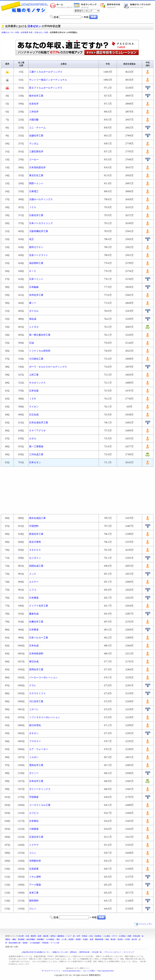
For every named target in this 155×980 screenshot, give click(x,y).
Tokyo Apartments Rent (106, 971)
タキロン (34, 733)
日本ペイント (36, 279)
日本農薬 (34, 598)
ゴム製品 (107, 936)
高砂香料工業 (36, 263)
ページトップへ (143, 924)
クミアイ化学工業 (39, 606)
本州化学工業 (36, 295)
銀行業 (134, 939)
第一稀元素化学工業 (40, 335)
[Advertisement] (77, 37)
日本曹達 (34, 630)
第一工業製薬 (36, 446)
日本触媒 (34, 287)
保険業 (25, 943)
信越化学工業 (36, 136)
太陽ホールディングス (41, 199)
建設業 (46, 936)
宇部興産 (34, 797)
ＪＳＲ (33, 399)
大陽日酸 (34, 120)
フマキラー (35, 741)
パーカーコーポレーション (43, 678)
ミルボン (34, 757)
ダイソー (34, 773)
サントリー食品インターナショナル (48, 80)
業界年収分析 (112, 6)
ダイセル (34, 311)
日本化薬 (34, 391)
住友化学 (34, 104)
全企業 (21, 936)
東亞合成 (34, 662)
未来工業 (34, 893)
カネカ (33, 439)
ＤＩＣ (33, 271)
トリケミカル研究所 (40, 351)
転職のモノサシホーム (62, 6)
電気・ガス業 (61, 939)
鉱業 (40, 936)
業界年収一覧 (86, 6)
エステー (34, 582)
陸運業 (71, 939)
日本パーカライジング (41, 223)
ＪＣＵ (33, 207)
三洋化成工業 (36, 454)
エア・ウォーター (39, 749)
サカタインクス (37, 383)
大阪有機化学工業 (39, 231)
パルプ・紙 (71, 936)
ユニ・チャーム (37, 128)
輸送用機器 (31, 939)
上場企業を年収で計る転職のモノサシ (36, 952)
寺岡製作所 (35, 861)
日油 (31, 343)
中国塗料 (34, 526)
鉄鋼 (129, 936)
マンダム (34, 144)
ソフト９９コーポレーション (45, 717)
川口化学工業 (36, 701)
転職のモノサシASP (138, 6)
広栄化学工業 (36, 837)
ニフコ (33, 590)
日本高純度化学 (37, 167)
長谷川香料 (35, 542)
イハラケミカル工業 (40, 805)
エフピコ (34, 813)
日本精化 (34, 821)
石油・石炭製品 (95, 936)
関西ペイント (36, 183)
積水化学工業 (36, 96)
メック (33, 574)
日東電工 (34, 191)
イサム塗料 (35, 877)
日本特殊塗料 (36, 654)
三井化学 (34, 112)
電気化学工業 (36, 765)
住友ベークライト (39, 255)
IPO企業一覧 (97, 952)
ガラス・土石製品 (119, 936)
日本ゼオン (34, 26)
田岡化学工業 (36, 670)
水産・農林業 (31, 936)
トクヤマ (34, 845)
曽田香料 (34, 901)
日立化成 (34, 415)
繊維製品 (61, 936)
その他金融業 (35, 943)
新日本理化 (35, 725)
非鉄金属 (136, 936)
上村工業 (34, 375)
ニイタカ (34, 327)
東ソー (33, 303)
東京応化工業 (36, 175)
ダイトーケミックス (40, 789)
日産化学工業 (36, 215)
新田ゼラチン (36, 247)
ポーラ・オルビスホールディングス (48, 367)
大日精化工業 (36, 359)
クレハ (33, 909)
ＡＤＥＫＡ (35, 550)
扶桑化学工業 (36, 622)
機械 (14, 939)
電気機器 (21, 939)
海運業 (78, 939)
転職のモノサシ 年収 (10, 32)
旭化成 (33, 319)
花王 (31, 239)
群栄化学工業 (36, 534)
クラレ (33, 685)
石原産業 (34, 869)
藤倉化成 (34, 614)
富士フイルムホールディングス (46, 88)
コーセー (34, 160)
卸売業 (120, 939)
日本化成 (34, 646)
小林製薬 (34, 829)
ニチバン (34, 709)
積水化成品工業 (37, 518)
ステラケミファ (37, 693)
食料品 (53, 936)
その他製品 (50, 939)
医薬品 (85, 936)
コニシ (33, 853)
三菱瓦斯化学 (36, 152)
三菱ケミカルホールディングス (46, 72)
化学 (79, 936)
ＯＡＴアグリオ (37, 431)
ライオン (34, 407)
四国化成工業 (36, 566)
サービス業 (55, 943)
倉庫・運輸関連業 (97, 939)
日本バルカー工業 (39, 638)
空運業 (85, 939)
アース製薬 (35, 885)
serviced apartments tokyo (72, 971)
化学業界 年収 (27, 32)
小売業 (127, 939)
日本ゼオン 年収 (41, 32)
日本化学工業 (36, 781)
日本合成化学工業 (39, 423)
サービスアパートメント (51, 971)
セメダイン (35, 558)
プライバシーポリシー (113, 952)
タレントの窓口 (89, 971)
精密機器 (40, 939)
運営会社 (73, 952)
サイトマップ (129, 952)
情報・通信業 (110, 939)
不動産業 (45, 943)
